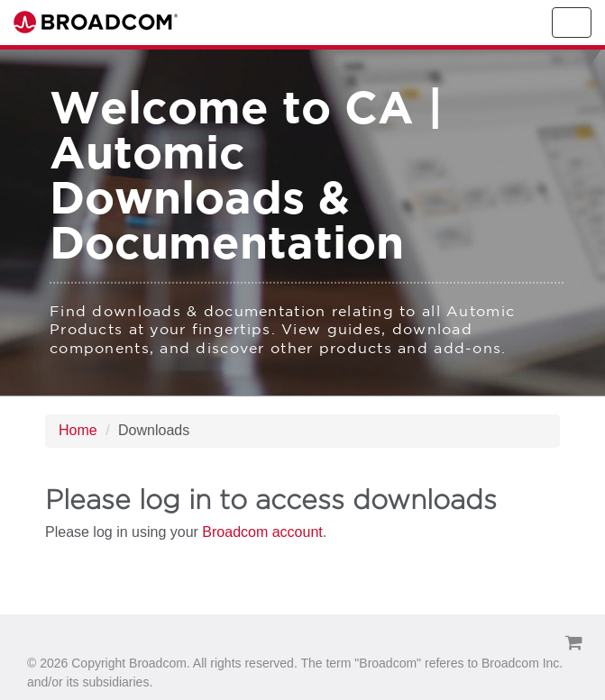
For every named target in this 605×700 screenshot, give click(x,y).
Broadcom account (262, 532)
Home (78, 430)
